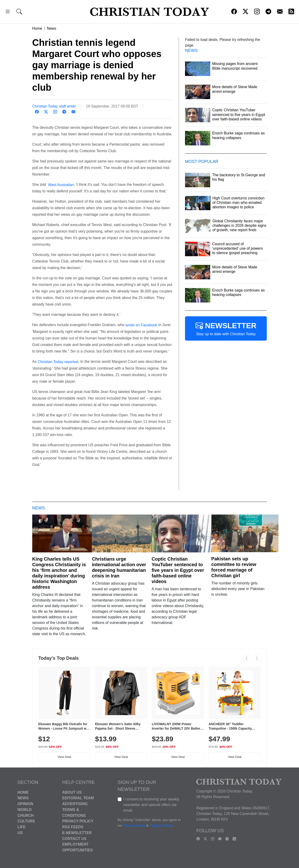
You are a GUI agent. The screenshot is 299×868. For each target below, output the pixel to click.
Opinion (25, 804)
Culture (26, 821)
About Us (72, 792)
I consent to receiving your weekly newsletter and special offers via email (151, 805)
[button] (8, 12)
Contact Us (74, 838)
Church (26, 815)
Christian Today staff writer (54, 106)
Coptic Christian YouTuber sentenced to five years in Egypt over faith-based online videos (178, 570)
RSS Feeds (73, 827)
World (25, 810)
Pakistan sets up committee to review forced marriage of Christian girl (234, 567)
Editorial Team (78, 798)
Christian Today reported (57, 362)
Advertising (75, 804)
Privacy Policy (78, 821)
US (20, 833)
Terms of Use (134, 826)
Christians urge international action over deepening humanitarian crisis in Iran (119, 567)
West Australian (60, 185)
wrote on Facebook (141, 325)
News (52, 28)
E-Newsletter (77, 833)
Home (37, 28)
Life (22, 827)
